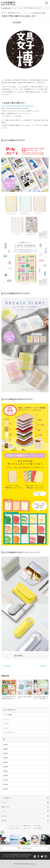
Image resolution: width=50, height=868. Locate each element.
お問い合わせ (26, 826)
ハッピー (6, 728)
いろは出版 (35, 13)
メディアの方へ (37, 826)
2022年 (6, 758)
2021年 (6, 762)
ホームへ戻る (38, 828)
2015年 (6, 789)
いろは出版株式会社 (8, 3)
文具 (40, 13)
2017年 (6, 780)
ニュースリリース (9, 732)
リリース (6, 724)
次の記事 (43, 666)
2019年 (6, 771)
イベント (6, 719)
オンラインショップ (14, 826)
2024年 (6, 749)
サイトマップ (27, 828)
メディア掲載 (7, 715)
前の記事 (7, 666)
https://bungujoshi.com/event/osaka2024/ (18, 106)
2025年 (6, 745)
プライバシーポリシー (15, 828)
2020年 (6, 767)
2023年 (6, 753)
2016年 (6, 784)
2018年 (6, 776)
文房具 (43, 13)
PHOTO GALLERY (26, 848)
